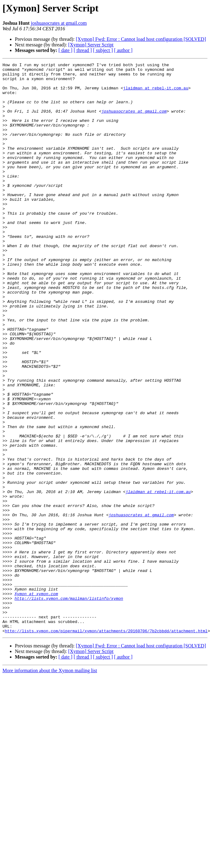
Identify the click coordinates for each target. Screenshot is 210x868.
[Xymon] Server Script (91, 45)
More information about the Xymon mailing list (50, 785)
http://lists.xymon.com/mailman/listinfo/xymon (69, 706)
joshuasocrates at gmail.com (59, 23)
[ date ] (65, 50)
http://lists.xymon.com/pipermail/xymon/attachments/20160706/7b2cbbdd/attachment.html (106, 745)
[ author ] (123, 50)
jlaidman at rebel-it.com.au (156, 93)
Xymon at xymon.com (36, 700)
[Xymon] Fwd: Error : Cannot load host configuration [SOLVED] (141, 39)
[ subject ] (103, 50)
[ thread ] (83, 50)
